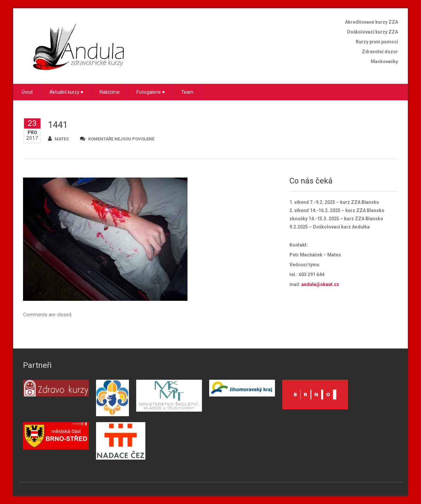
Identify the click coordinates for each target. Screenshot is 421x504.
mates (58, 139)
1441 (58, 125)
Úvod (27, 92)
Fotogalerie (150, 92)
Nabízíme (110, 92)
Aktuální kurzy (66, 92)
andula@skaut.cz (320, 284)
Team (187, 92)
